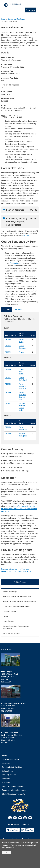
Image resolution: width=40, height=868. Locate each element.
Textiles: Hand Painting (22, 371)
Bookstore (6, 763)
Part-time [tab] (18, 310)
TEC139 (8, 393)
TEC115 (8, 369)
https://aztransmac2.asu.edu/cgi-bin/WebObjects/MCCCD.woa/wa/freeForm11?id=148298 (20, 509)
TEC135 (8, 378)
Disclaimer (6, 779)
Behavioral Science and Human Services (17, 597)
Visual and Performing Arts (12, 634)
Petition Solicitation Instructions (14, 790)
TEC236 (8, 433)
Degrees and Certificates (16, 19)
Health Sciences (9, 621)
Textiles (21, 352)
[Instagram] (25, 818)
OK (6, 852)
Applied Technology (10, 592)
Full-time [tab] (7, 310)
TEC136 (8, 427)
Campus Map (6, 682)
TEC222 (8, 352)
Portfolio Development (23, 436)
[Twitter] (10, 818)
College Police (8, 771)
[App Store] (13, 830)
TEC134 (8, 346)
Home (3, 19)
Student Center (16, 263)
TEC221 (8, 403)
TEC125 (8, 340)
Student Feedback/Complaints (13, 794)
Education (6, 616)
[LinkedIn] (30, 818)
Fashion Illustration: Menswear (22, 386)
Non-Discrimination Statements (14, 786)
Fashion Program (20, 582)
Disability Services (9, 775)
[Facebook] (15, 818)
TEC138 (8, 384)
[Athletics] (20, 806)
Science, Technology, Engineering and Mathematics (16, 627)
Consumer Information (10, 759)
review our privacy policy (26, 845)
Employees (6, 782)
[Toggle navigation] (30, 10)
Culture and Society (10, 611)
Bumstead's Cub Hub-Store (12, 767)
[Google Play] (27, 830)
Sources (26, 236)
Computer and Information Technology (17, 606)
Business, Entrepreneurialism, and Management (20, 602)
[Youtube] (20, 818)
